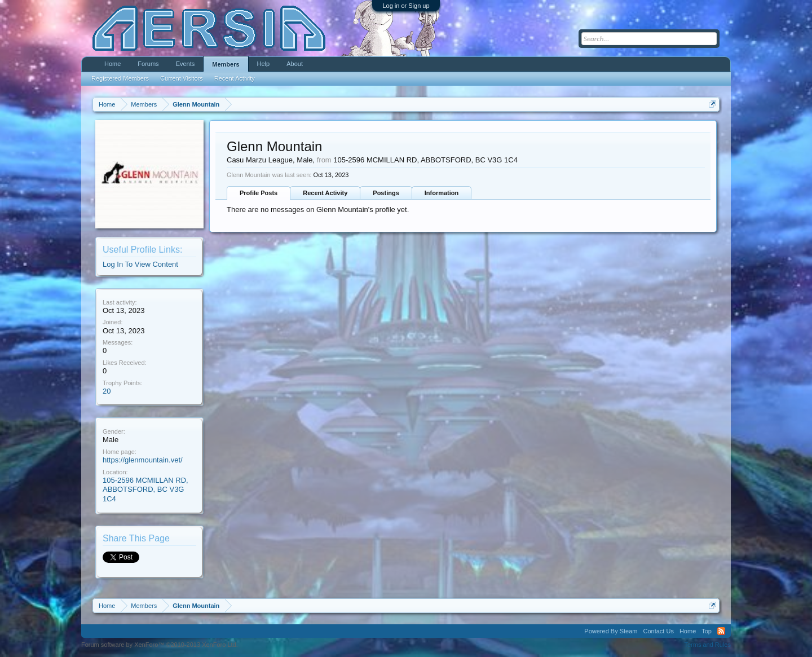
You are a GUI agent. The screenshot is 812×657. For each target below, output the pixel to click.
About (295, 64)
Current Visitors (182, 78)
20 (107, 391)
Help (264, 64)
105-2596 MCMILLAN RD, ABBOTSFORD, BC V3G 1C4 (145, 490)
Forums (148, 64)
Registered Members (120, 78)
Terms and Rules (707, 645)
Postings (386, 193)
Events (186, 64)
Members (226, 64)
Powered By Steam (611, 631)
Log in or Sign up (406, 6)
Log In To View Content (140, 264)
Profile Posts (259, 193)
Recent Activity (325, 193)
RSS (721, 631)
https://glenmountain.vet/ (143, 460)
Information (442, 193)
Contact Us (658, 631)
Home (112, 64)
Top (707, 631)
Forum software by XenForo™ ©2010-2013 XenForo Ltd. (160, 645)
